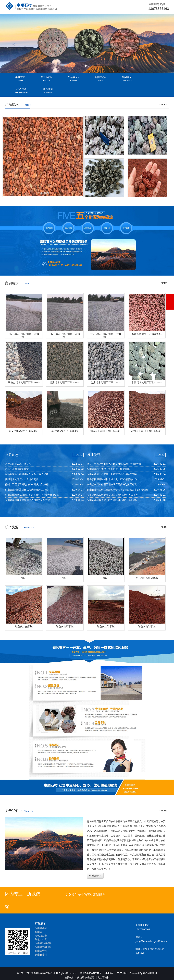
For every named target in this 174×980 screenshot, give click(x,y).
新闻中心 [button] (101, 79)
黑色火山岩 (41, 936)
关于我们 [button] (46, 79)
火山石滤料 (41, 955)
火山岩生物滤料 (43, 947)
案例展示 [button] (127, 79)
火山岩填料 (41, 951)
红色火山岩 (41, 939)
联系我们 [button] (49, 91)
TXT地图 (122, 973)
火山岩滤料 (41, 928)
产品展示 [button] (73, 79)
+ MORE (163, 104)
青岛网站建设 (150, 973)
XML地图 (109, 973)
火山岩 (39, 932)
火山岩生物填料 (43, 943)
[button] (13, 43)
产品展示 (40, 923)
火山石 (81, 977)
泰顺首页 (20, 79)
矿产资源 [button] (21, 91)
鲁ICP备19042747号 (91, 973)
